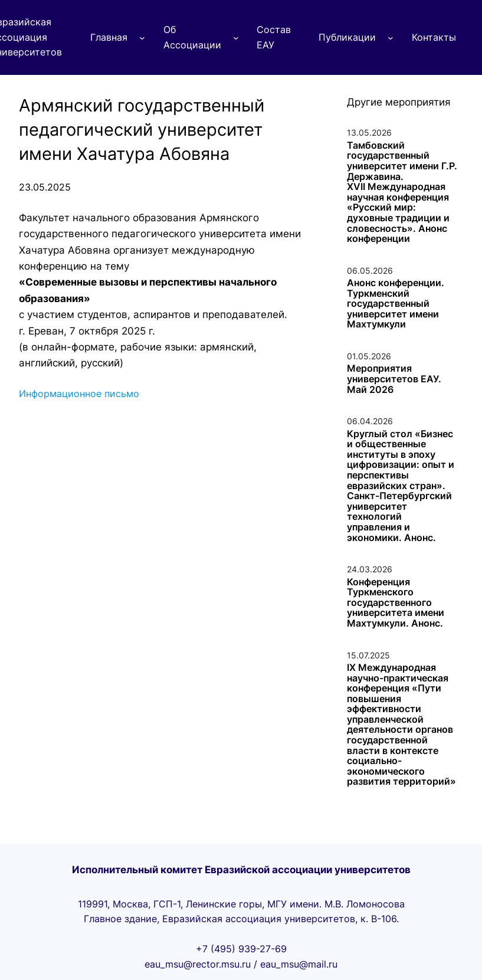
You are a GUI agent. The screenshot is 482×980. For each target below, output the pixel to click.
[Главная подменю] (142, 38)
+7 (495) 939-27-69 (241, 949)
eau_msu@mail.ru (299, 964)
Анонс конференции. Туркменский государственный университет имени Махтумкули (396, 304)
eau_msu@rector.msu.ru (198, 964)
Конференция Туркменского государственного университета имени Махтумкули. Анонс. (396, 603)
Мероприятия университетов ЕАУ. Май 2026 (394, 379)
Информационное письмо (79, 394)
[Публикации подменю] (391, 38)
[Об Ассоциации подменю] (236, 38)
